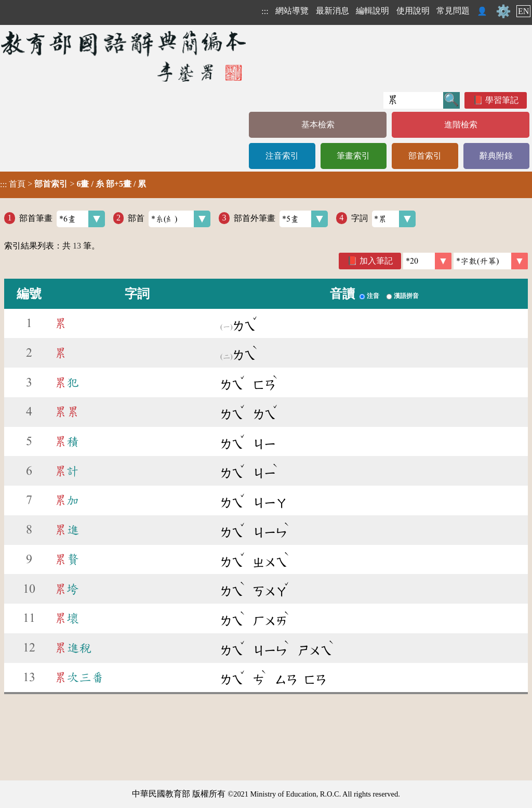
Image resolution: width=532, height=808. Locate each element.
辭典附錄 (496, 156)
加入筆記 (376, 261)
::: (265, 11)
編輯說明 (373, 11)
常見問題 (453, 11)
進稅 (73, 648)
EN (523, 11)
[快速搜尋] (413, 100)
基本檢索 (318, 125)
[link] (491, 261)
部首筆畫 (62, 219)
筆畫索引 (353, 156)
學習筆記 (502, 100)
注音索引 (282, 156)
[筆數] (427, 261)
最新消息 (332, 11)
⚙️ (503, 11)
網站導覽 (292, 11)
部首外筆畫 (281, 219)
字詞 (384, 219)
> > (73, 184)
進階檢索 (461, 125)
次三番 (79, 677)
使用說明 (413, 11)
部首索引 (425, 156)
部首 (169, 219)
